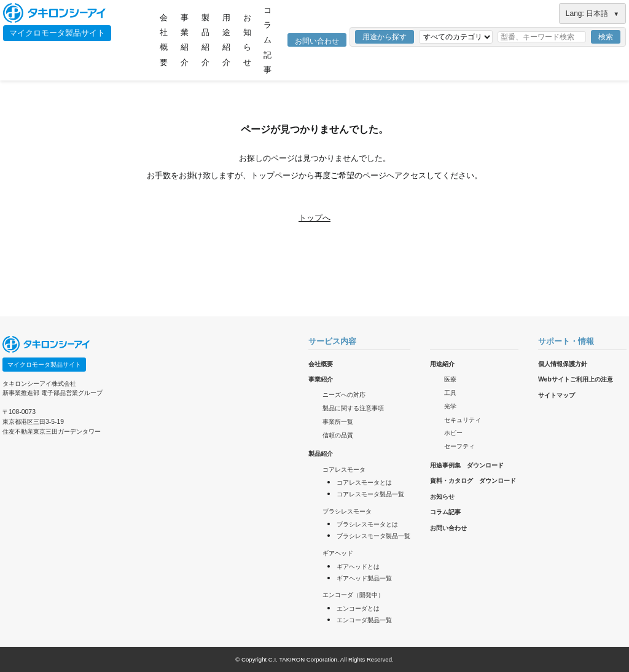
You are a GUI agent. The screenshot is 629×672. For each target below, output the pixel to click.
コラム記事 (268, 40)
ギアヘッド (338, 553)
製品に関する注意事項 (353, 408)
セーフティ (459, 446)
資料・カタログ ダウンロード (473, 481)
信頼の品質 (338, 435)
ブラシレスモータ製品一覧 (373, 536)
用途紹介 (226, 40)
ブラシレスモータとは (367, 524)
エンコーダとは (358, 608)
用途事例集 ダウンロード (467, 465)
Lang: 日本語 (592, 14)
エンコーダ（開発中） (353, 595)
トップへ (314, 218)
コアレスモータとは (364, 483)
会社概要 (164, 40)
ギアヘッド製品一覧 (364, 578)
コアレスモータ (344, 470)
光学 (450, 406)
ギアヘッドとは (358, 567)
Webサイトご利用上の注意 (576, 379)
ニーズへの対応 (344, 395)
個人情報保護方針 (563, 364)
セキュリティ (463, 420)
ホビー (453, 433)
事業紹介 (185, 40)
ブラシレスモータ (347, 511)
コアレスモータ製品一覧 (370, 494)
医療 (450, 379)
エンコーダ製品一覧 (364, 620)
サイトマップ (557, 395)
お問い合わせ (317, 41)
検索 (606, 37)
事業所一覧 (338, 422)
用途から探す (385, 37)
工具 (450, 393)
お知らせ (247, 40)
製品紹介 (205, 40)
